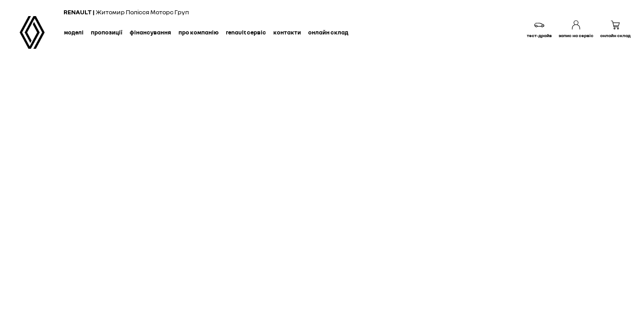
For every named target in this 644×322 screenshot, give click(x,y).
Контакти (287, 32)
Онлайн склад (328, 32)
